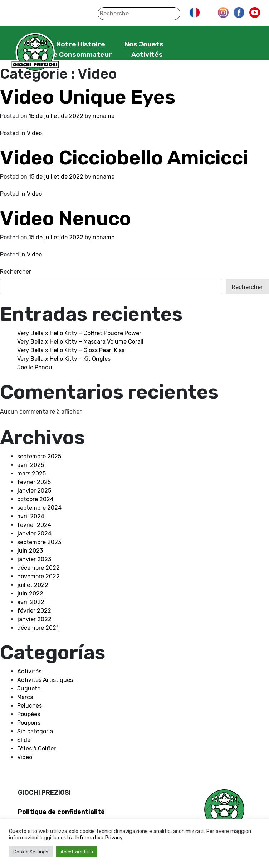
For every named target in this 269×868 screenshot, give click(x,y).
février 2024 (34, 525)
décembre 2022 (38, 568)
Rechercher (16, 272)
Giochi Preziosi (35, 53)
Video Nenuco (66, 218)
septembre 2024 (39, 508)
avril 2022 (31, 602)
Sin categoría (35, 731)
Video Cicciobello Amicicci (124, 158)
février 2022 (34, 611)
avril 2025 (31, 465)
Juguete (29, 689)
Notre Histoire (81, 44)
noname (104, 116)
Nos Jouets (144, 44)
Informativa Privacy (99, 838)
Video (34, 133)
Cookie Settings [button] (31, 852)
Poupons (29, 723)
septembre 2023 (39, 542)
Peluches (30, 706)
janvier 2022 (34, 619)
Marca (25, 697)
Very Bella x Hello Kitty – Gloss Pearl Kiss (71, 350)
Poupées (29, 714)
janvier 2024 (34, 533)
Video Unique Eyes (88, 97)
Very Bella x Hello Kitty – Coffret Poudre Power (79, 333)
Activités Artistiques (45, 680)
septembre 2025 (39, 456)
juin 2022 (30, 593)
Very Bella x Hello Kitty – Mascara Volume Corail (80, 342)
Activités (147, 54)
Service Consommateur (72, 54)
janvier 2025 (34, 491)
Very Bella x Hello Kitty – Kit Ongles (64, 359)
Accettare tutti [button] (77, 852)
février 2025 (34, 482)
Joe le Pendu (35, 367)
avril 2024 (31, 516)
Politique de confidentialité (61, 812)
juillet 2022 (33, 585)
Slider (25, 740)
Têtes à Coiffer (36, 749)
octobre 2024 (35, 499)
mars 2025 (31, 473)
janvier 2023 (34, 559)
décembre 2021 (38, 628)
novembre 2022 (38, 576)
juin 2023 (30, 551)
